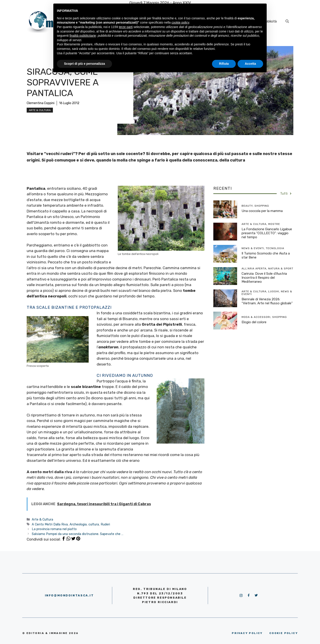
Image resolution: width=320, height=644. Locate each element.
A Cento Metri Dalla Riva (50, 524)
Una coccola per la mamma (262, 211)
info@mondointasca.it (69, 595)
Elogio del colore (254, 322)
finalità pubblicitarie (83, 36)
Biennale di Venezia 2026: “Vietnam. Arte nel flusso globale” (267, 301)
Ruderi (105, 524)
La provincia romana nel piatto (54, 529)
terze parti (126, 27)
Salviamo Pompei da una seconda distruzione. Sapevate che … (78, 534)
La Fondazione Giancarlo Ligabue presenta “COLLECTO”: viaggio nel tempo (267, 233)
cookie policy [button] (180, 22)
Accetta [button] (250, 64)
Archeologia (78, 524)
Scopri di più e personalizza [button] (84, 64)
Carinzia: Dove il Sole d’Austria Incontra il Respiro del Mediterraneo (264, 278)
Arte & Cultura (40, 110)
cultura (94, 524)
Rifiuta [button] (224, 64)
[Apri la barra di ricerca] (287, 21)
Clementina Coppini (41, 103)
